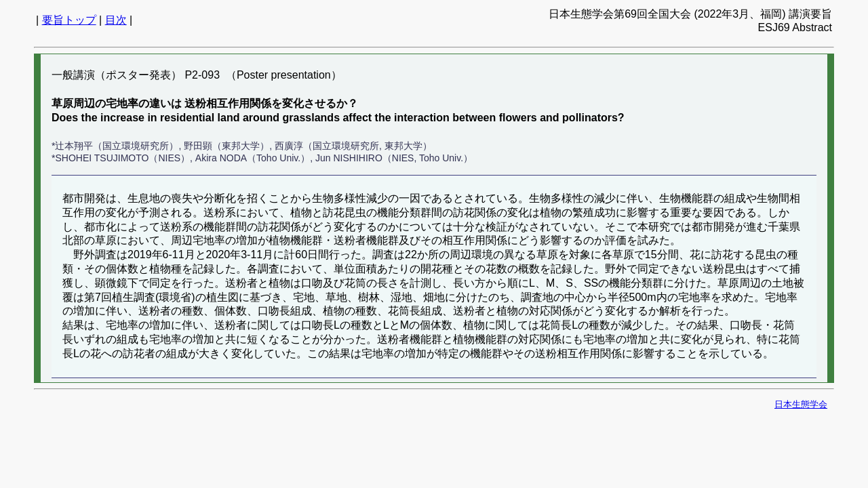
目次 (116, 20)
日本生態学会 (801, 404)
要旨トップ (69, 20)
